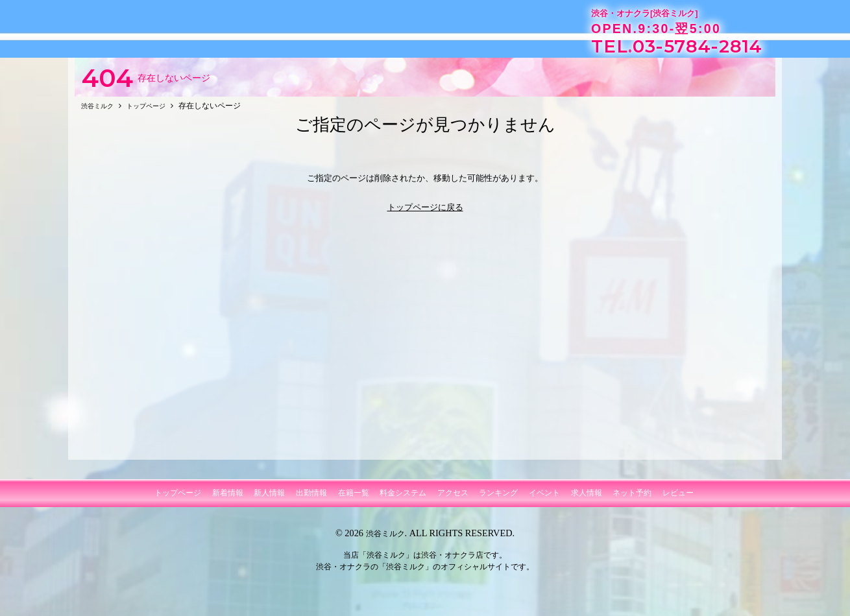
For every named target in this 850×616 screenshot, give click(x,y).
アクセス (453, 499)
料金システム (403, 499)
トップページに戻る (425, 213)
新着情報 (228, 499)
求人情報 (587, 499)
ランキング (498, 499)
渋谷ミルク (385, 539)
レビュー (678, 499)
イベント (544, 499)
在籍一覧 (354, 499)
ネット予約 (632, 499)
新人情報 (269, 499)
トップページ (178, 499)
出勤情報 (311, 499)
